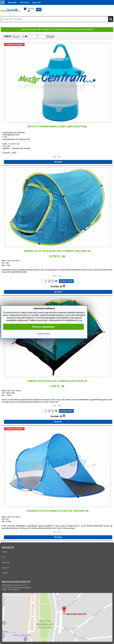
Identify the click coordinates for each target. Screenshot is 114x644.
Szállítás (5, 573)
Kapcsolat (37, 2)
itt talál (79, 320)
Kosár (39, 9)
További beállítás (43, 334)
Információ (25, 2)
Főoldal (5, 552)
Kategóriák (12, 2)
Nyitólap (24, 29)
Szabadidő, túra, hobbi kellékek (53, 29)
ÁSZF (4, 557)
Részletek (58, 162)
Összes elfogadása (43, 327)
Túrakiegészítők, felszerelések (79, 29)
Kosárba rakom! (66, 281)
